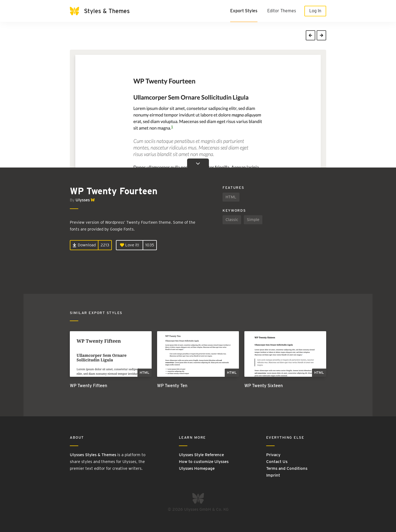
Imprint (273, 475)
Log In (315, 11)
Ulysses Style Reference (201, 455)
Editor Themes (282, 11)
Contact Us (277, 462)
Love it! (130, 245)
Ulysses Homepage (197, 468)
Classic (232, 220)
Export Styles (244, 11)
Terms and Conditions (287, 468)
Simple (253, 220)
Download (84, 245)
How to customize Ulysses (204, 462)
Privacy (273, 455)
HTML (231, 197)
